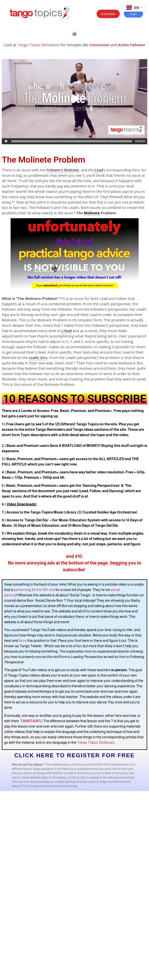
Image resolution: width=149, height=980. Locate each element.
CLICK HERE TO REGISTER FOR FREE (75, 755)
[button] (75, 34)
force (23, 641)
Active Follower (132, 45)
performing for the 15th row (34, 590)
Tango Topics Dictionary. (96, 742)
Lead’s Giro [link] (38, 358)
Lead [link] (99, 170)
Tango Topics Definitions (38, 45)
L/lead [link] (67, 331)
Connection (100, 45)
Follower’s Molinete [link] (63, 170)
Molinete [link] (92, 213)
